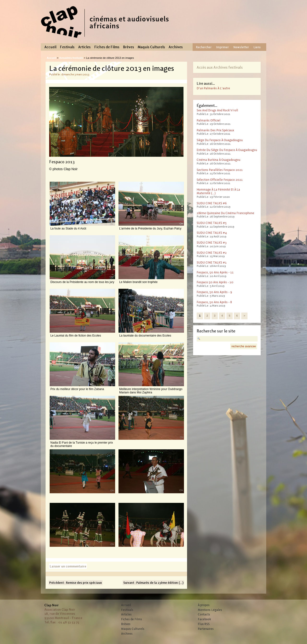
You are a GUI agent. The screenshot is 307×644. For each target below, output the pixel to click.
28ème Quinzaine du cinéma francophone (225, 213)
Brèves (129, 47)
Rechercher (204, 47)
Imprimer (222, 47)
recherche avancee (244, 346)
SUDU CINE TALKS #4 (212, 233)
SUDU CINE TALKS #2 (212, 253)
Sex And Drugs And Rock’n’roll (217, 110)
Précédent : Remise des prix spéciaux (76, 583)
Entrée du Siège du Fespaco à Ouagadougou (227, 150)
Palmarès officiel (209, 120)
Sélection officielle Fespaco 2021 (220, 180)
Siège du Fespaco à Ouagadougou (220, 140)
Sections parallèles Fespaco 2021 (220, 170)
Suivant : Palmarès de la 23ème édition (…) (153, 583)
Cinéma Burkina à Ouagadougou (218, 160)
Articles (84, 47)
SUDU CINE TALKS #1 (212, 262)
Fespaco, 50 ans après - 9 (214, 292)
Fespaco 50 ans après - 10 (215, 282)
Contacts (204, 614)
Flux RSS (204, 624)
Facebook (204, 619)
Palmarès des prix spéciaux (215, 130)
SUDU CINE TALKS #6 (212, 203)
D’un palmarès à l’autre (213, 88)
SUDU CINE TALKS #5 (212, 223)
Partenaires (206, 629)
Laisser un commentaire (68, 566)
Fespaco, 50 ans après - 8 (214, 302)
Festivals (67, 47)
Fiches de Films (107, 47)
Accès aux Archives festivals (220, 67)
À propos (204, 605)
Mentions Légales (210, 610)
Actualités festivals (71, 58)
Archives (176, 47)
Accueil (50, 47)
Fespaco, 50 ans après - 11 (215, 272)
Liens (257, 47)
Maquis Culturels (151, 47)
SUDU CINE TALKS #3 (212, 243)
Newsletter (241, 47)
